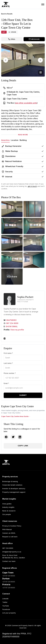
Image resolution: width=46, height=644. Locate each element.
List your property (9, 613)
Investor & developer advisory (14, 489)
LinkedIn (5, 599)
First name (8, 353)
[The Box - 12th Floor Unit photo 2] (34, 209)
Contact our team (9, 561)
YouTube (6, 606)
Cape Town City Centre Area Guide (15, 416)
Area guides (7, 504)
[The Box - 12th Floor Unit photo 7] (12, 260)
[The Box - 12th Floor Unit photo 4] (34, 226)
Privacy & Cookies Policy (12, 526)
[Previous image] (6, 60)
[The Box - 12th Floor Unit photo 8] (34, 260)
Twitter (5, 602)
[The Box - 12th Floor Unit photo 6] (34, 243)
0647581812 (11, 320)
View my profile (17, 330)
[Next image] (40, 60)
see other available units (26, 103)
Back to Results (7, 14)
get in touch (32, 186)
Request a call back (10, 537)
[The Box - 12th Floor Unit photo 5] (12, 243)
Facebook (6, 609)
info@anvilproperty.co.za (12, 552)
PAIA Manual (7, 529)
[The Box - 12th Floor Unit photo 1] (12, 209)
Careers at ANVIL (9, 533)
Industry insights (8, 507)
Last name (8, 363)
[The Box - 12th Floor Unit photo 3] (12, 226)
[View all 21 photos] (12, 277)
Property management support (14, 492)
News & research (9, 511)
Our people (7, 514)
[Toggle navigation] (43, 4)
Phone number (10, 373)
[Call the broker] (12, 39)
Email (6, 383)
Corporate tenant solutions (12, 485)
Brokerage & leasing (10, 481)
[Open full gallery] (41, 72)
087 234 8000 (12, 323)
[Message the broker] (34, 39)
